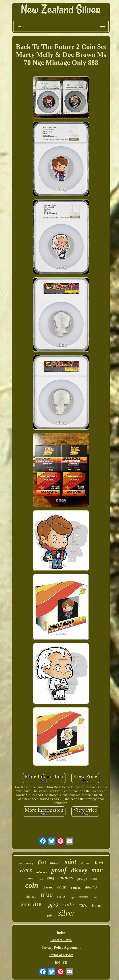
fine (95, 897)
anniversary (26, 863)
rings (94, 879)
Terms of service (61, 955)
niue (47, 894)
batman (76, 888)
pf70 (53, 905)
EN (57, 962)
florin (96, 905)
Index (61, 932)
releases (42, 872)
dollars (91, 887)
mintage (31, 897)
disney (79, 870)
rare (83, 905)
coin (32, 885)
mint (70, 861)
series (61, 897)
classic (48, 887)
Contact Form (61, 940)
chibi (68, 904)
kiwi (99, 862)
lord (41, 879)
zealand (33, 904)
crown (30, 878)
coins (62, 887)
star (97, 870)
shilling (85, 863)
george (82, 878)
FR (65, 962)
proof (59, 870)
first (42, 862)
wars (26, 870)
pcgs (72, 897)
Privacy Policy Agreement (61, 947)
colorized (83, 897)
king (51, 878)
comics (66, 878)
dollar (55, 863)
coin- (50, 916)
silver (67, 913)
